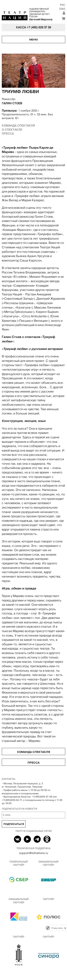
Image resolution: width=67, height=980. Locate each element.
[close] (65, 928)
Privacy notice (57, 928)
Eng (62, 9)
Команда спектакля (18, 125)
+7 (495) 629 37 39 (39, 27)
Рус (63, 5)
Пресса (8, 134)
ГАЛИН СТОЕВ (12, 103)
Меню (34, 40)
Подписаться (14, 824)
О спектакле (12, 130)
